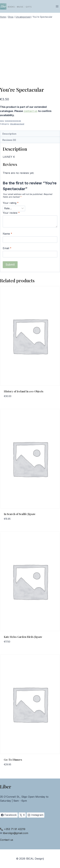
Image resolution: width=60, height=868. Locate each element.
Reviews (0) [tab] (9, 140)
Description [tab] (9, 134)
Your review (11, 213)
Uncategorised (17, 124)
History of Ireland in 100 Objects (24, 391)
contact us (30, 111)
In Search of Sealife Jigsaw (20, 514)
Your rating (11, 203)
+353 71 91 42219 (15, 829)
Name (7, 234)
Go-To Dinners (13, 760)
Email (7, 248)
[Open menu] (57, 6)
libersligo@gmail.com (16, 833)
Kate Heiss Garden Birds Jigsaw (23, 637)
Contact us (7, 840)
